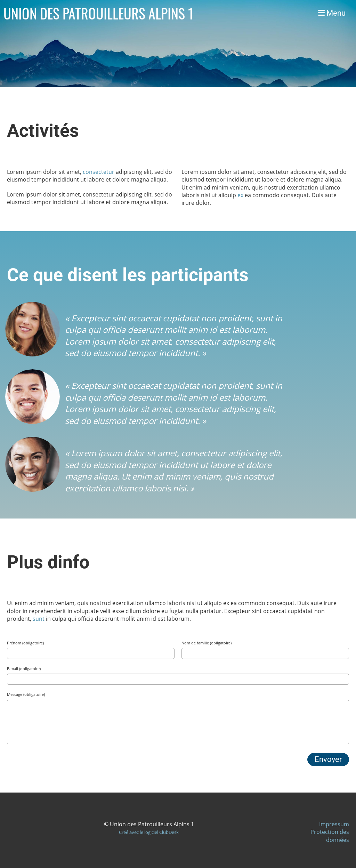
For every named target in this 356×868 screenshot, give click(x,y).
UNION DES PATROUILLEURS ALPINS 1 (99, 13)
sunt (39, 619)
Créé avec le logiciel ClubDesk (149, 832)
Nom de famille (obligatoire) (207, 643)
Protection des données (330, 836)
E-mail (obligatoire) (24, 669)
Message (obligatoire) (26, 694)
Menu (332, 13)
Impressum (334, 824)
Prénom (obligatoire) (25, 643)
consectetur (99, 172)
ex (240, 195)
